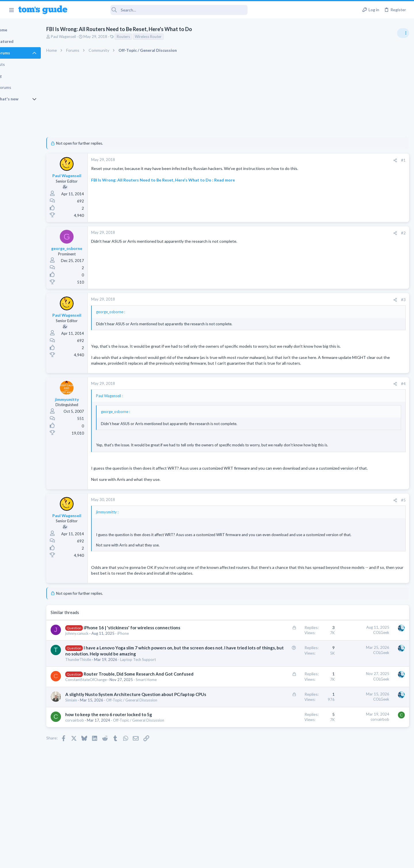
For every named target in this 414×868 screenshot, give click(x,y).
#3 (310, 300)
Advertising (145, 860)
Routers (143, 37)
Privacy (222, 860)
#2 (310, 233)
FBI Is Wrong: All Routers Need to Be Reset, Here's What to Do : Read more (183, 185)
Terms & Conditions (261, 860)
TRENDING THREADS (341, 313)
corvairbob (94, 772)
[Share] (302, 160)
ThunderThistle (98, 699)
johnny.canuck (97, 667)
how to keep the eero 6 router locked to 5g (129, 766)
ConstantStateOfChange (106, 726)
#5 (310, 517)
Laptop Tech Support (158, 699)
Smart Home (166, 726)
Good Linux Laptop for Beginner (370, 325)
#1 (310, 160)
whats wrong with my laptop (367, 386)
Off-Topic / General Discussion (152, 752)
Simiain (91, 752)
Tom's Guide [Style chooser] (367, 820)
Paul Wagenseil (83, 37)
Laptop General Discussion (355, 341)
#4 (310, 395)
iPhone (143, 667)
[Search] (161, 10)
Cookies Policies (185, 860)
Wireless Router (168, 37)
